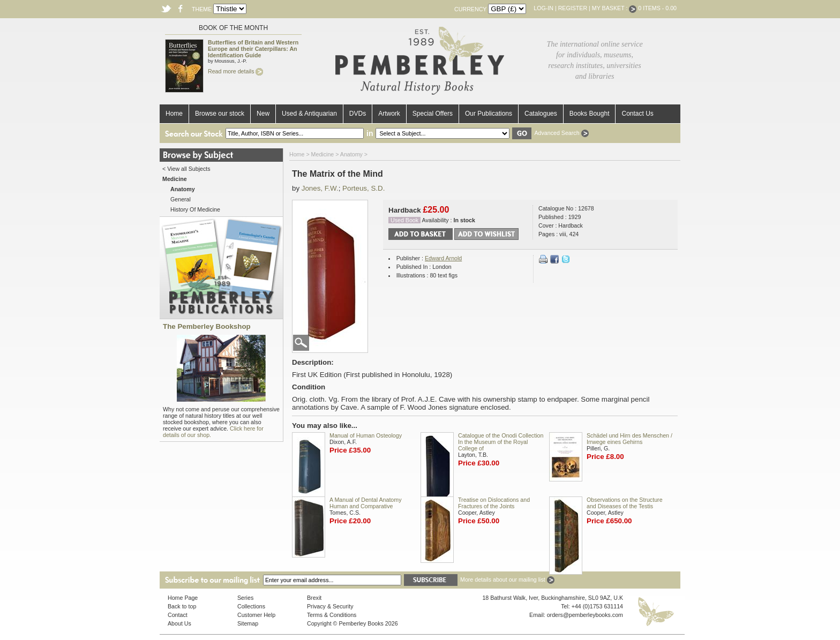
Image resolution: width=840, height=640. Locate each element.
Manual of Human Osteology (366, 435)
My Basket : (614, 8)
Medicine (323, 154)
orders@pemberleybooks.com (585, 615)
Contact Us (637, 114)
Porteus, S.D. (363, 188)
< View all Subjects (186, 169)
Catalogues (541, 114)
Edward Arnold (443, 258)
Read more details (235, 71)
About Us (179, 623)
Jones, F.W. (320, 188)
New (263, 114)
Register (573, 8)
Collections (251, 606)
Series (245, 598)
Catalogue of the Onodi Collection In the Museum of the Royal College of (501, 442)
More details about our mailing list (507, 579)
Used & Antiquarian (309, 114)
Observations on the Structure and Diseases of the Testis (625, 503)
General (181, 199)
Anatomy (351, 154)
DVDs (358, 114)
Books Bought (590, 114)
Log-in (543, 8)
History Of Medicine (195, 209)
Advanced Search (561, 133)
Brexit (314, 598)
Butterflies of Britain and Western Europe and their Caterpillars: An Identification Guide (253, 49)
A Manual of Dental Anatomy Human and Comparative (365, 503)
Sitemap (248, 623)
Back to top (182, 606)
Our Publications (489, 114)
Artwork (389, 114)
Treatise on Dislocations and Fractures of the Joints (494, 503)
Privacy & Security (330, 606)
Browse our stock (220, 114)
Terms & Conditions (332, 615)
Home (174, 114)
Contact (178, 615)
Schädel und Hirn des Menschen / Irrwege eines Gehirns (629, 439)
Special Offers (433, 114)
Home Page (183, 598)
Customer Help (256, 615)
